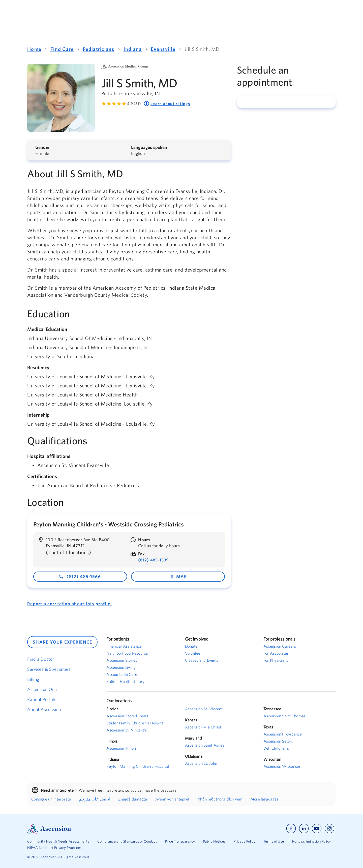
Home (34, 49)
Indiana (133, 49)
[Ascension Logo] (104, 829)
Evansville (163, 49)
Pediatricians (98, 49)
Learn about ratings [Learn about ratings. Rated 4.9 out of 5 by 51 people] (167, 104)
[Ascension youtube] (317, 829)
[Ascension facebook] (291, 829)
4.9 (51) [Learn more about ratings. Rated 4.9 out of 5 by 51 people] (134, 104)
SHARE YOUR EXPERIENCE (62, 642)
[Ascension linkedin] (304, 829)
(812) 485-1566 (80, 576)
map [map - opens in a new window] (178, 576)
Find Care (62, 49)
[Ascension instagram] (329, 829)
